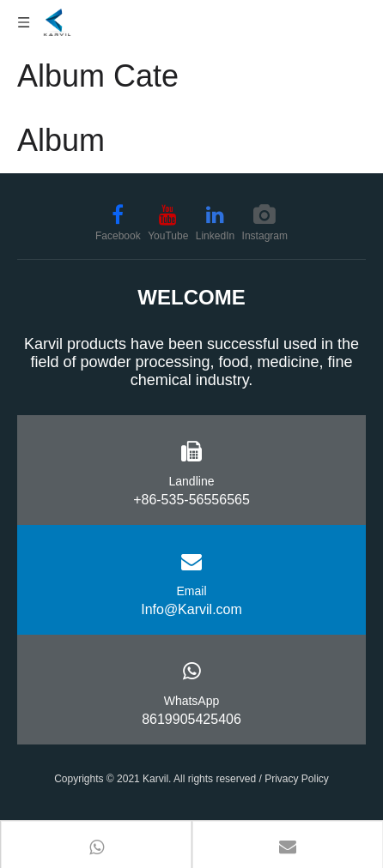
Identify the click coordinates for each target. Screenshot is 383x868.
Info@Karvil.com (191, 609)
